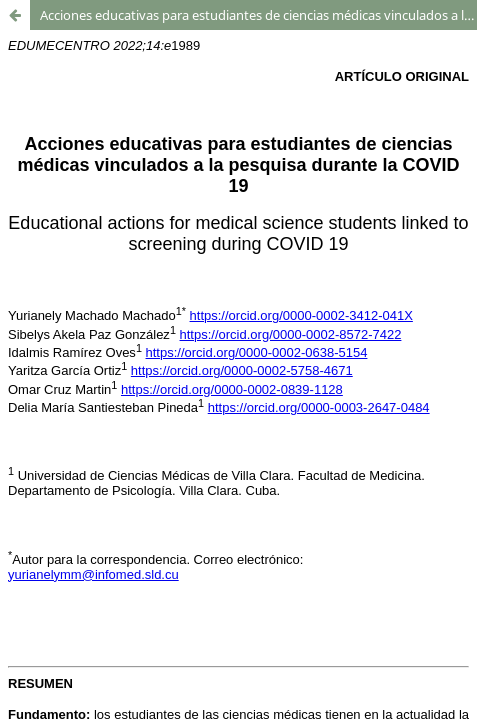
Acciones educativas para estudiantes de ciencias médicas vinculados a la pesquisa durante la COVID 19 (258, 15)
